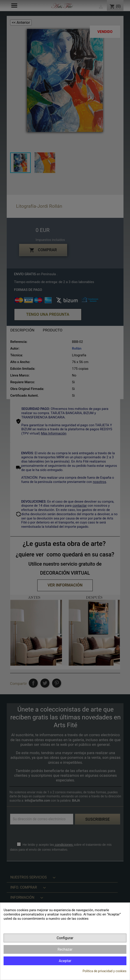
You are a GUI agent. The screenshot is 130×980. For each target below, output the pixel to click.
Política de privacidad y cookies (105, 971)
